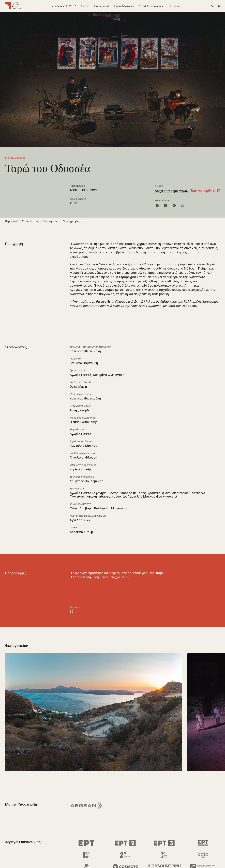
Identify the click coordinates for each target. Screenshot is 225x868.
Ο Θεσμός (175, 6)
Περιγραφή (12, 223)
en (218, 6)
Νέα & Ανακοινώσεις (151, 6)
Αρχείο (85, 6)
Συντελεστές (30, 223)
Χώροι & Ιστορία (124, 6)
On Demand (101, 6)
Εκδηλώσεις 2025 (62, 6)
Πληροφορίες (51, 223)
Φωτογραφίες (71, 223)
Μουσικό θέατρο (15, 158)
